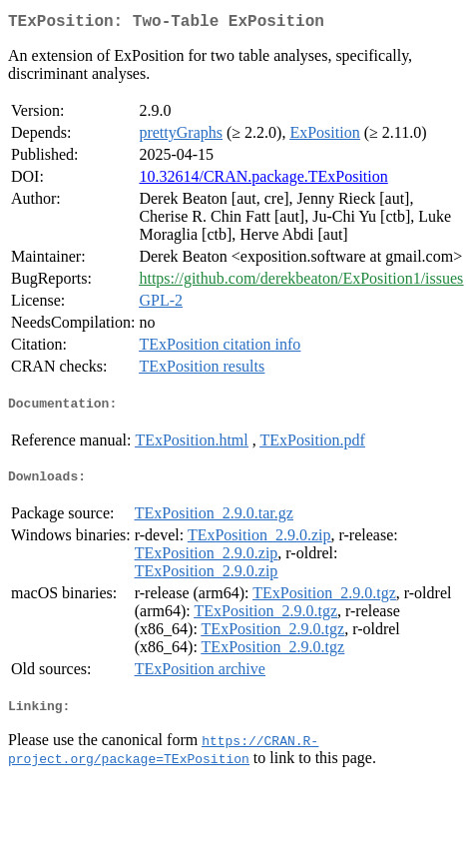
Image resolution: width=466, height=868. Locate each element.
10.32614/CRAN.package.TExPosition (263, 180)
